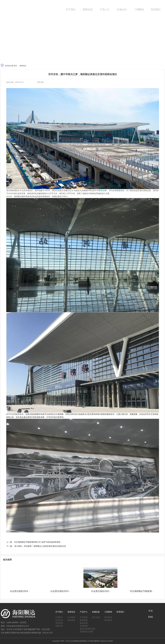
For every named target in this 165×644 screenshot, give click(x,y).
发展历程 (59, 625)
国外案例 (108, 620)
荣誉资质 (59, 623)
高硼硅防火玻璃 (87, 631)
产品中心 (105, 10)
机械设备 (122, 10)
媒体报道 (71, 620)
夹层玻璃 (84, 625)
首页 (15, 66)
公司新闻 (71, 617)
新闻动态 (88, 10)
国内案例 (108, 617)
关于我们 (71, 10)
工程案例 (139, 10)
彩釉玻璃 (84, 620)
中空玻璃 (84, 617)
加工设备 (96, 617)
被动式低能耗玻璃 (87, 628)
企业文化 (59, 620)
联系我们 (156, 10)
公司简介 (59, 617)
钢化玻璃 (84, 623)
